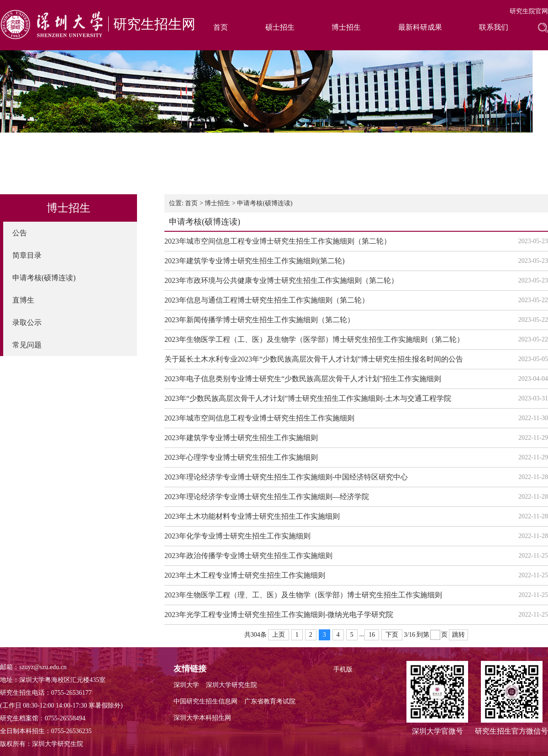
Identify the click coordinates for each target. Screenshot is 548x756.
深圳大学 (186, 685)
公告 (20, 233)
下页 (392, 635)
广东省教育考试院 (270, 701)
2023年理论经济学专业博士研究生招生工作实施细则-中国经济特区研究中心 (286, 477)
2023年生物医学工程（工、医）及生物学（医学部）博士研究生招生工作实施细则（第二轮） (314, 339)
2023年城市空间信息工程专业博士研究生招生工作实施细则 (259, 418)
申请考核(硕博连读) (44, 278)
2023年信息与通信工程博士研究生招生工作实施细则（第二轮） (267, 300)
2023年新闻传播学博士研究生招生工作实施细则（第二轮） (259, 320)
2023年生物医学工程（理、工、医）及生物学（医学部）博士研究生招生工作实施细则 (303, 595)
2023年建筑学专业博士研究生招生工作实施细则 (241, 438)
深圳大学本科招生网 (202, 718)
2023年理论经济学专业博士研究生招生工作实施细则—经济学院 (267, 497)
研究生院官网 (529, 11)
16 (372, 635)
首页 (221, 27)
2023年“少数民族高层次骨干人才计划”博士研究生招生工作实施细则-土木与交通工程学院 (308, 398)
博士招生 (346, 27)
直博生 (23, 300)
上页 (279, 635)
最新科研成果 (420, 27)
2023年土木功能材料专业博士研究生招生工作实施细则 (252, 516)
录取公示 (27, 322)
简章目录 (27, 255)
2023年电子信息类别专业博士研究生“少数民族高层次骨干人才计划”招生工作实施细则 (303, 379)
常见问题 (27, 345)
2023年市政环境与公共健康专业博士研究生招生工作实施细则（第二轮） (281, 280)
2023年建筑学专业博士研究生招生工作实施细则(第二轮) (255, 261)
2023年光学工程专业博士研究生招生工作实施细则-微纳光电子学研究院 (279, 615)
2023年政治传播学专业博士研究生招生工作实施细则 (248, 556)
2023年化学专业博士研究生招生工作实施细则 (237, 536)
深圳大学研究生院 (232, 685)
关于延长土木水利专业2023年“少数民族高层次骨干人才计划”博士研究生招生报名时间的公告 (314, 359)
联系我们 (494, 27)
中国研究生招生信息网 (205, 701)
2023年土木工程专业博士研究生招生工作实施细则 (245, 575)
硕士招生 (280, 27)
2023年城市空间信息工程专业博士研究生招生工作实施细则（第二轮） (278, 241)
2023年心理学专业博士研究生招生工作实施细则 (241, 457)
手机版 (343, 669)
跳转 (458, 635)
